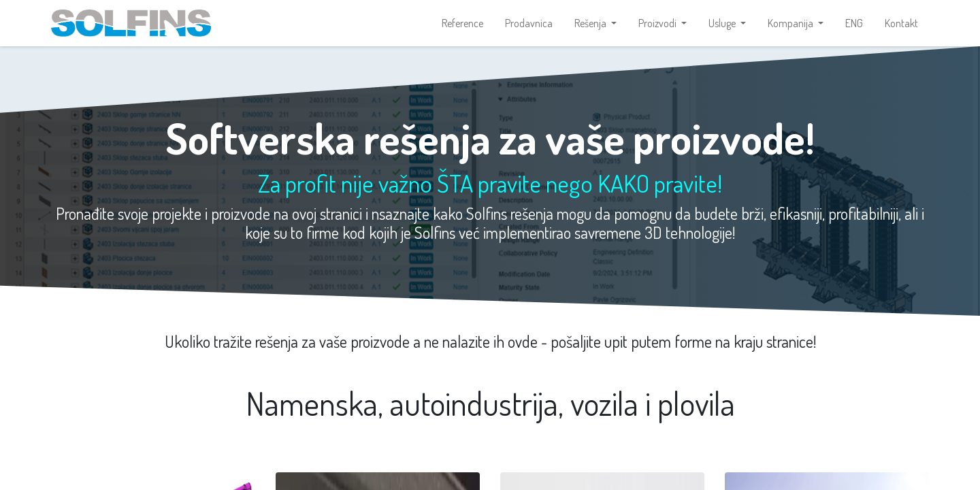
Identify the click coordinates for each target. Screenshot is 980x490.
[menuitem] (462, 24)
